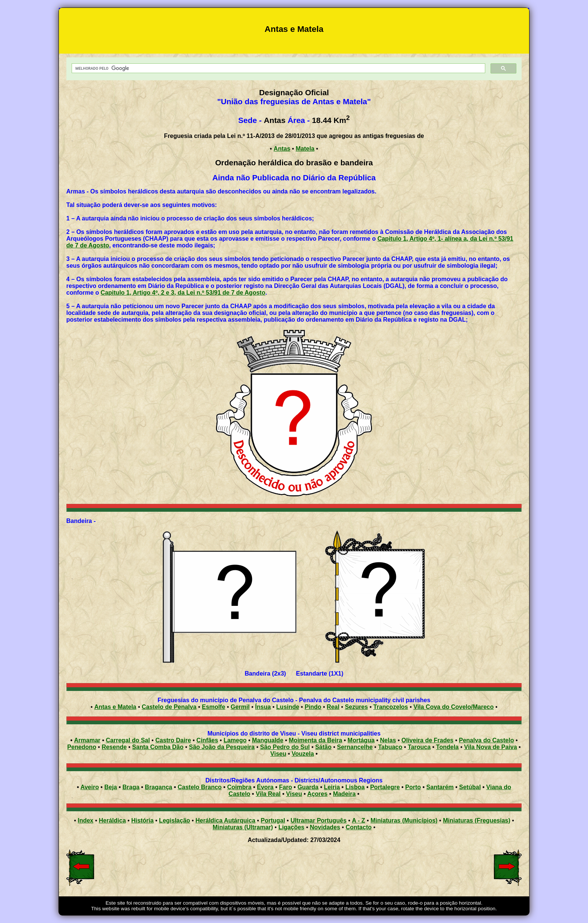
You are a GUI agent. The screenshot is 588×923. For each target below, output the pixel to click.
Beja (111, 787)
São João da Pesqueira (222, 747)
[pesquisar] (278, 68)
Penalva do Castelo (487, 740)
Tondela (447, 747)
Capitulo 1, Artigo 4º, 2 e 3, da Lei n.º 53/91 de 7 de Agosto (183, 293)
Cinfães (207, 740)
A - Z (359, 820)
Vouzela (303, 754)
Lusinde (288, 707)
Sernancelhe (355, 747)
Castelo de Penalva (169, 707)
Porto (413, 787)
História (142, 820)
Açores (317, 794)
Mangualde (268, 740)
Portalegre (385, 787)
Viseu (278, 754)
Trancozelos (391, 707)
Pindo (313, 707)
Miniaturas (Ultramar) (243, 827)
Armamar (87, 740)
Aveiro (89, 787)
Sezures (356, 707)
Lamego (235, 740)
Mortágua (361, 740)
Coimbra (239, 787)
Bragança (158, 787)
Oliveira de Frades (428, 740)
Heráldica (112, 820)
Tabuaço (390, 747)
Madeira (344, 794)
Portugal (273, 820)
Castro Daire (173, 740)
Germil (240, 707)
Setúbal (470, 787)
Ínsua (263, 707)
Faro (286, 787)
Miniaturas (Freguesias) (477, 820)
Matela (305, 149)
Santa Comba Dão (158, 747)
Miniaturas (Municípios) (404, 820)
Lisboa (355, 787)
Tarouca (419, 747)
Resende (114, 747)
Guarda (308, 787)
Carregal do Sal (128, 740)
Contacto (359, 827)
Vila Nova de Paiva (491, 747)
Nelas (388, 740)
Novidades (325, 827)
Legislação (175, 820)
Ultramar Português (319, 820)
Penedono (82, 747)
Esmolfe (213, 707)
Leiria (332, 787)
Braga (131, 787)
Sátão (323, 747)
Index (85, 820)
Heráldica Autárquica (225, 820)
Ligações (291, 827)
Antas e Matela (115, 707)
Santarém (440, 787)
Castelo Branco (200, 787)
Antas (282, 149)
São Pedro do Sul (285, 747)
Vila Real (268, 794)
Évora (265, 787)
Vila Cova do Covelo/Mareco (454, 707)
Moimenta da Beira (315, 740)
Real (333, 707)
